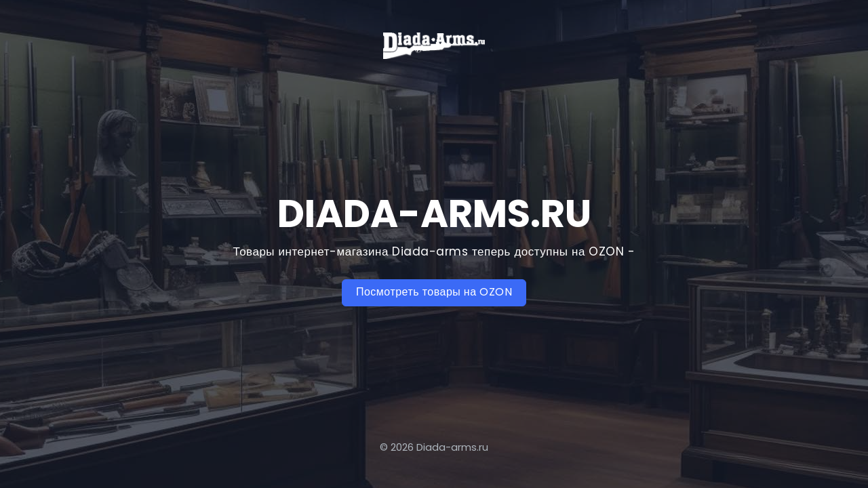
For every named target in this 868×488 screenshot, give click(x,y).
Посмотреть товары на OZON (434, 292)
